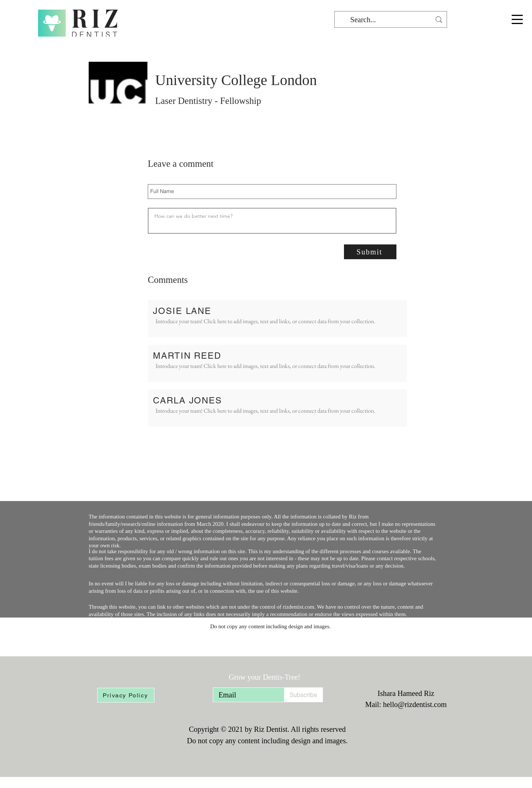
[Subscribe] (303, 695)
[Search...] (391, 20)
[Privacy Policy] (126, 695)
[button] (517, 19)
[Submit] (370, 252)
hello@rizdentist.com (415, 704)
